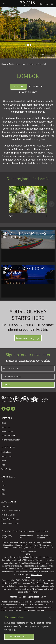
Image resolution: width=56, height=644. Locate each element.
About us (5, 506)
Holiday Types (7, 456)
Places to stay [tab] (28, 92)
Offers (4, 461)
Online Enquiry (7, 431)
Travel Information (8, 436)
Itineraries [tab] (36, 87)
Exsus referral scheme (10, 519)
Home (4, 64)
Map (42, 55)
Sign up (28, 385)
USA (3, 494)
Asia (24, 64)
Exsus (28, 4)
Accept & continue (19, 637)
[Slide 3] (31, 45)
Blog (3, 465)
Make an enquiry (28, 338)
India (3, 490)
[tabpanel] (28, 198)
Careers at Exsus (8, 515)
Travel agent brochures (10, 523)
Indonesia (33, 64)
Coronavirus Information (11, 440)
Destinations (14, 64)
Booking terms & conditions (43, 537)
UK (3, 481)
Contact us (6, 427)
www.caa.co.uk (37, 575)
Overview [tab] (18, 87)
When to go (6, 469)
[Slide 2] (28, 45)
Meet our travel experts (11, 511)
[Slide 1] (25, 45)
